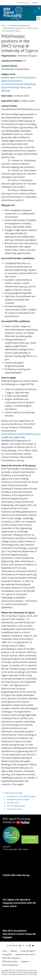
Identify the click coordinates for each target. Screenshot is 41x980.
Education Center (13, 803)
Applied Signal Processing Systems (19, 77)
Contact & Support (27, 951)
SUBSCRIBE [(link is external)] (30, 839)
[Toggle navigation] (39, 18)
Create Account (23, 3)
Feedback (25, 962)
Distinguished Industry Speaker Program (21, 796)
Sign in (35, 3)
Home (4, 26)
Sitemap (14, 951)
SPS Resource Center (14, 809)
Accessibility (7, 955)
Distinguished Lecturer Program (18, 799)
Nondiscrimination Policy (25, 955)
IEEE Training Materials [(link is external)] (16, 806)
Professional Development (19, 26)
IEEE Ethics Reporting (11, 958)
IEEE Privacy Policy (10, 962)
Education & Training (14, 793)
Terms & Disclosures (10, 965)
